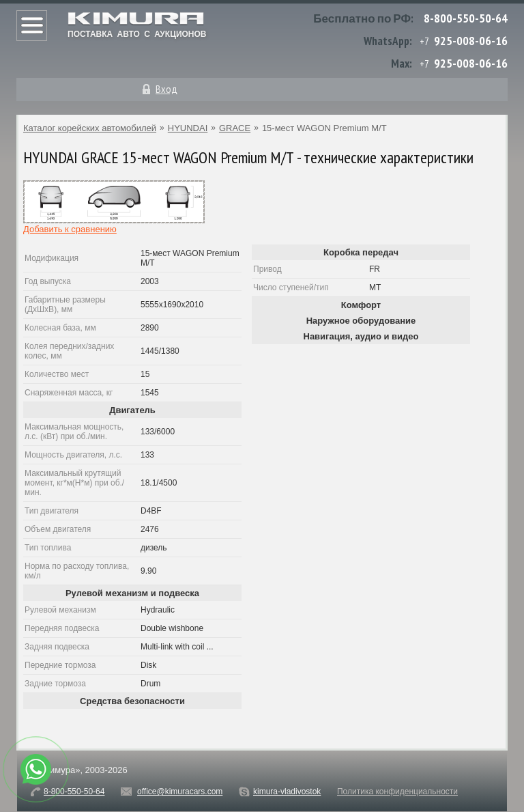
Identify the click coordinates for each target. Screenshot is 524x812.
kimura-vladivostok (287, 792)
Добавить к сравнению (70, 229)
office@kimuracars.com (180, 792)
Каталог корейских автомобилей (90, 128)
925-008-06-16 (471, 41)
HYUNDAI (188, 128)
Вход (166, 89)
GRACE (235, 128)
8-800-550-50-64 (466, 18)
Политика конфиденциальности (397, 792)
